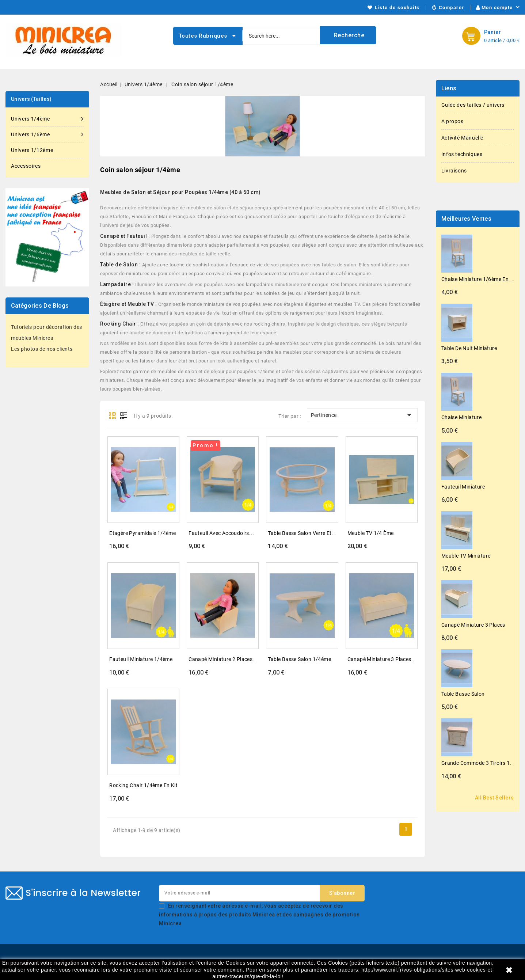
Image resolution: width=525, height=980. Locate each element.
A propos (452, 121)
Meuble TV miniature (466, 556)
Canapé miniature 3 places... (382, 659)
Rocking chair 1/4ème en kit (143, 785)
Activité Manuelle (462, 138)
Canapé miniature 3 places (473, 625)
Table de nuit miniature (469, 348)
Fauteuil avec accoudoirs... (221, 533)
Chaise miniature (461, 417)
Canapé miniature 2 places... (223, 659)
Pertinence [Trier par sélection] (362, 415)
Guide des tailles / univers (473, 105)
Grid (113, 415)
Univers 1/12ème (32, 150)
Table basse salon (463, 694)
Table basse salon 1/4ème (299, 659)
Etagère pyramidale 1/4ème (142, 533)
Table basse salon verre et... (302, 533)
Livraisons (454, 171)
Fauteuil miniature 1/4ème (141, 659)
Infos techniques (462, 154)
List (124, 415)
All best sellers (494, 798)
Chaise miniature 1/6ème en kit (479, 279)
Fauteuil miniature (463, 487)
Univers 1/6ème (47, 134)
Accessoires (26, 166)
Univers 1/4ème (47, 119)
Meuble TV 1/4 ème (371, 533)
